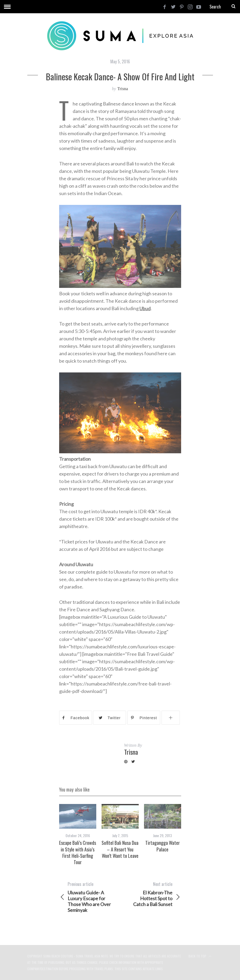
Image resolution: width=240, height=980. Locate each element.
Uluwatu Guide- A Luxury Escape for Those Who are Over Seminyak (90, 897)
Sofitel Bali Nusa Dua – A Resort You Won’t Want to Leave (120, 849)
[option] (78, 835)
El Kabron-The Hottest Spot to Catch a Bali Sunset (151, 894)
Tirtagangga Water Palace (163, 846)
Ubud (145, 308)
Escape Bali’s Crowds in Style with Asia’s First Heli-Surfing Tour (78, 852)
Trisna (123, 89)
